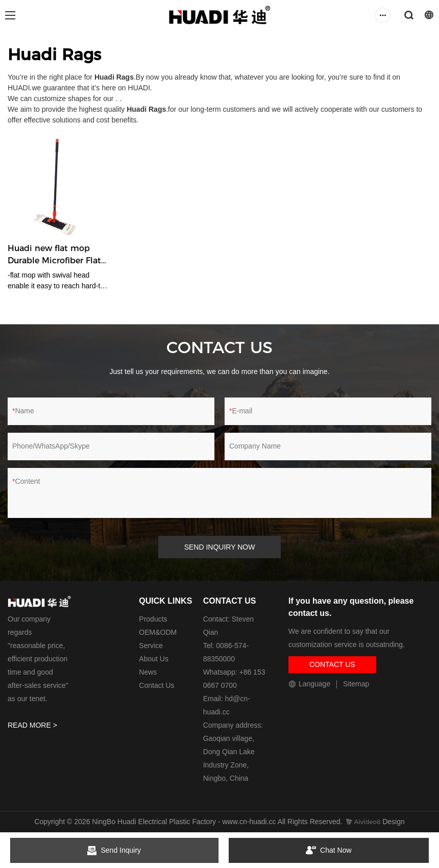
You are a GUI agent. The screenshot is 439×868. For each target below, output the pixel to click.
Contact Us (156, 685)
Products (153, 619)
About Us (154, 659)
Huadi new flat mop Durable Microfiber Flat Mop (54, 255)
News (148, 672)
